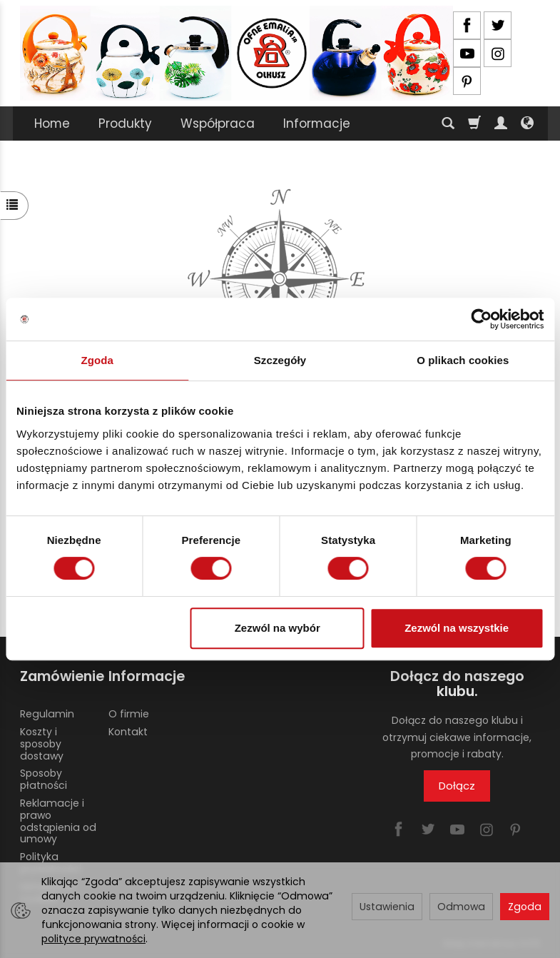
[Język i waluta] (527, 123)
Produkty (125, 123)
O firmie (129, 714)
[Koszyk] (474, 123)
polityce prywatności (93, 939)
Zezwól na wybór (278, 628)
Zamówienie (59, 676)
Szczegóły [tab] (280, 360)
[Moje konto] (501, 123)
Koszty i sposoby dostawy (42, 744)
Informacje (317, 123)
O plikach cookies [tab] (463, 360)
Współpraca (218, 123)
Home (52, 123)
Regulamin (47, 714)
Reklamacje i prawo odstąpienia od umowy (58, 821)
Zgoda (525, 907)
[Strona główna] (236, 53)
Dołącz (457, 786)
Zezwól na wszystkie (457, 628)
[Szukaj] (448, 123)
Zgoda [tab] (97, 360)
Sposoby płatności (44, 779)
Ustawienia (387, 907)
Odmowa (461, 907)
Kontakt (128, 732)
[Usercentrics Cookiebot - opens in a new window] (481, 319)
